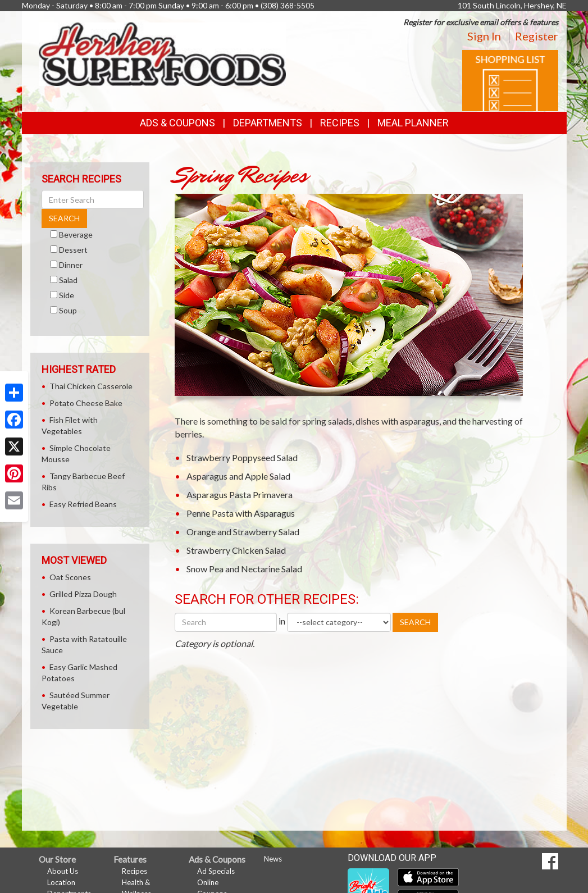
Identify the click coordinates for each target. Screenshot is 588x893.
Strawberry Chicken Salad (236, 550)
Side (67, 295)
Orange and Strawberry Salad (243, 532)
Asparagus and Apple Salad (238, 476)
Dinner (71, 265)
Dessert (73, 250)
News (273, 859)
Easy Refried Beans (83, 504)
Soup (68, 310)
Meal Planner (413, 123)
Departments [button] (268, 123)
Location (61, 882)
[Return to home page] (162, 53)
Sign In (484, 36)
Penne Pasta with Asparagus (241, 513)
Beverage (76, 234)
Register (537, 36)
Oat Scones (70, 577)
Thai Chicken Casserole (91, 386)
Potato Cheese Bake (86, 403)
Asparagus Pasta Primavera (240, 495)
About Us (63, 871)
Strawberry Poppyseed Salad (242, 457)
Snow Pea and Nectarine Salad (244, 569)
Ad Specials (216, 871)
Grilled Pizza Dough (83, 594)
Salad (68, 280)
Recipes (340, 123)
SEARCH (415, 622)
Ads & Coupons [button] (177, 123)
